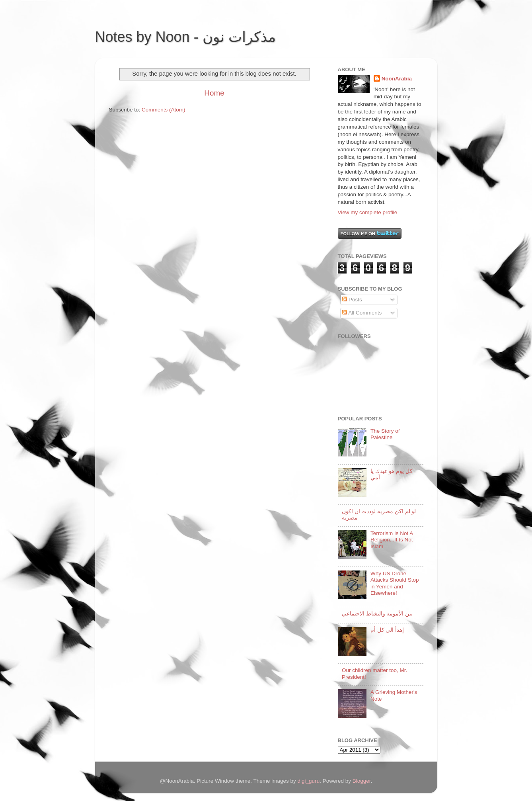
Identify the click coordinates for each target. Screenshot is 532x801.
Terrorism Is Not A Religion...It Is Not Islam (392, 540)
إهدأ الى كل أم (387, 630)
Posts (352, 300)
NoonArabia (397, 79)
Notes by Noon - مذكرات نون (185, 37)
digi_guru (309, 781)
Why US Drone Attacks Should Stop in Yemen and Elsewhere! (395, 583)
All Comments (362, 313)
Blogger (362, 781)
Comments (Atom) (164, 110)
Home (214, 93)
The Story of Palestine (385, 434)
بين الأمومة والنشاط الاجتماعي (377, 614)
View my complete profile (368, 212)
